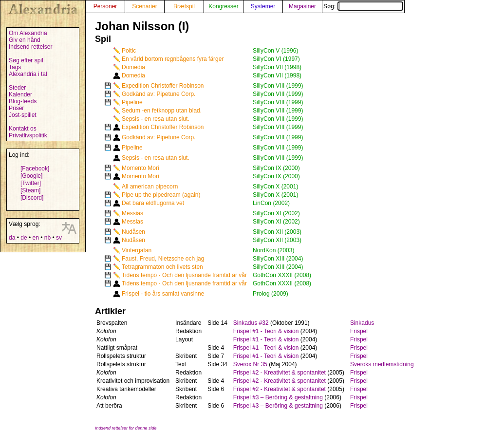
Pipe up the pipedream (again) (161, 195)
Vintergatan (137, 250)
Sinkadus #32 (251, 323)
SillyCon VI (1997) (276, 59)
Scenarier (144, 6)
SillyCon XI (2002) (276, 213)
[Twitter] (31, 183)
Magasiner (302, 6)
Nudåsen (133, 232)
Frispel (359, 331)
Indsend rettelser (30, 47)
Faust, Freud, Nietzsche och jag (163, 259)
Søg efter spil (26, 60)
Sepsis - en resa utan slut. (156, 119)
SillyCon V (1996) (275, 51)
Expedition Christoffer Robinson (163, 86)
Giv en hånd (25, 40)
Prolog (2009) (271, 294)
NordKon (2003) (273, 250)
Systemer (263, 6)
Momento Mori (140, 168)
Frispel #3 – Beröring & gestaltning (278, 397)
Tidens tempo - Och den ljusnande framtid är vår (184, 275)
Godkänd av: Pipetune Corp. (159, 94)
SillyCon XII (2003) (277, 232)
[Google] (31, 176)
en (35, 238)
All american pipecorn (150, 187)
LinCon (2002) (271, 203)
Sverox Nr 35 (250, 364)
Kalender (20, 94)
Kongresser (223, 6)
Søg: (363, 6)
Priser (16, 108)
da (12, 238)
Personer (105, 6)
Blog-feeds (23, 101)
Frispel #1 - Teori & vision (266, 331)
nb (47, 238)
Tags (15, 67)
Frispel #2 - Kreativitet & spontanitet (280, 373)
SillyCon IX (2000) (276, 168)
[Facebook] (35, 169)
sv (59, 238)
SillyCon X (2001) (275, 187)
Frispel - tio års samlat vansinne (163, 294)
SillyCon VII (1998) (277, 67)
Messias (132, 213)
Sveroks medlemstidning (382, 364)
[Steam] (30, 190)
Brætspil (184, 6)
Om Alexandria (28, 33)
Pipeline (132, 102)
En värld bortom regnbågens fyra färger (173, 59)
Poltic (129, 51)
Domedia (133, 67)
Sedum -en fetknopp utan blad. (162, 111)
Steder (17, 88)
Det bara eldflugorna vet (153, 203)
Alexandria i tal (28, 74)
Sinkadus (362, 323)
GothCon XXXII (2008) (282, 275)
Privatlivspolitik (28, 135)
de (24, 238)
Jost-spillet (23, 115)
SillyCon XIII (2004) (278, 259)
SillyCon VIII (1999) (278, 86)
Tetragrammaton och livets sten (162, 267)
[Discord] (32, 198)
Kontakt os (23, 129)
